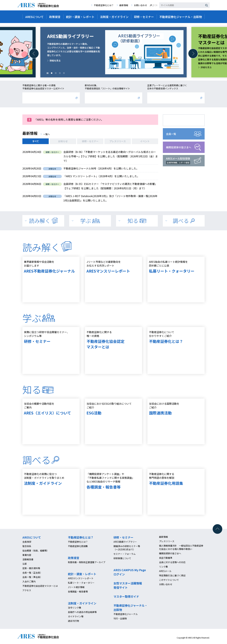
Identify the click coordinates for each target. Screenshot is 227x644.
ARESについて (32, 537)
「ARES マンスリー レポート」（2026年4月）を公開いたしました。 (101, 176)
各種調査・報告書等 (78, 592)
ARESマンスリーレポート (81, 578)
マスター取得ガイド (126, 596)
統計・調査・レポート (82, 574)
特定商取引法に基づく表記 (172, 575)
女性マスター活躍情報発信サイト (128, 585)
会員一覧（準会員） (32, 577)
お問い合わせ (140, 5)
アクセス (27, 590)
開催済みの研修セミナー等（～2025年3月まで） (127, 548)
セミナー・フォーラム (125, 554)
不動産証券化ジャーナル (126, 614)
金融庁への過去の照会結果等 (82, 612)
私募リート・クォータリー (81, 583)
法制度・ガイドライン (82, 603)
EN (156, 5)
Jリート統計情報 (76, 587)
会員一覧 (171, 134)
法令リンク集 (75, 608)
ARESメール (165, 571)
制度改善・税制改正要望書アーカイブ (87, 562)
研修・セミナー (90, 141)
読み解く (43, 221)
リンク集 (163, 567)
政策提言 (74, 558)
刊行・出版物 (120, 618)
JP (151, 5)
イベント (145, 141)
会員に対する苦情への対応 (172, 562)
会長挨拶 (27, 542)
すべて (36, 141)
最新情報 (124, 5)
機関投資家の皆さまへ (179, 147)
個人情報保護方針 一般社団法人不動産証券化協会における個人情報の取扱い (181, 547)
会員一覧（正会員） (32, 573)
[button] (34, 54)
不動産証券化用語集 (78, 546)
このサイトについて (169, 580)
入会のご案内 (29, 581)
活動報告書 (28, 559)
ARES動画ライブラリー (125, 542)
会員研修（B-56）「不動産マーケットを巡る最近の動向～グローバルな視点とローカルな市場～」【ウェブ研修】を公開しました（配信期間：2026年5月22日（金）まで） (111, 156)
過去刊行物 (73, 621)
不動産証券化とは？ (104, 5)
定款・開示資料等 (31, 568)
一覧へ (47, 134)
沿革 (25, 564)
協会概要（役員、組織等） (36, 551)
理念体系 (27, 546)
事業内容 (27, 555)
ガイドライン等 (76, 616)
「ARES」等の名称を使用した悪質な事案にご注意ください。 (69, 119)
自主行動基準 (166, 558)
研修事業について (122, 558)
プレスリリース (118, 141)
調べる (184, 221)
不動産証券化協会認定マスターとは (40, 586)
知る (137, 221)
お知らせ (63, 141)
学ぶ (90, 221)
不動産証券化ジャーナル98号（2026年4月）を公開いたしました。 (101, 168)
